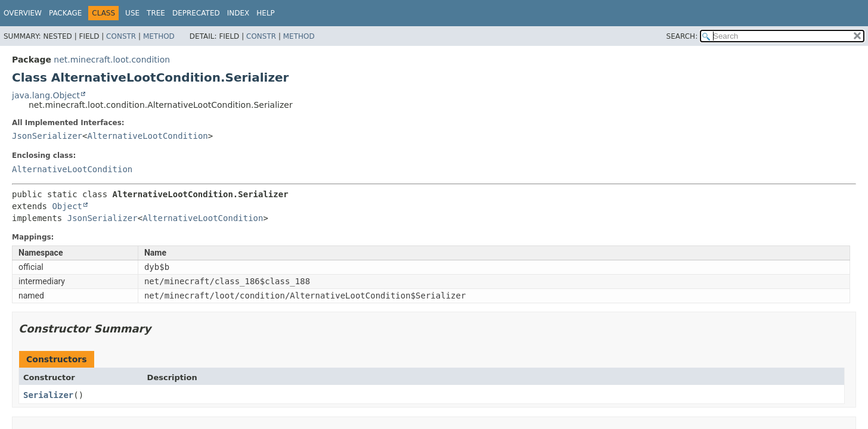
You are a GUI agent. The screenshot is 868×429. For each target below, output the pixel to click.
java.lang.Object (46, 95)
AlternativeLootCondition (147, 136)
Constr (121, 36)
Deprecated (196, 13)
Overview (23, 13)
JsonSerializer (47, 136)
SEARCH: (682, 36)
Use (132, 13)
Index (238, 13)
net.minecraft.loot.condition (112, 60)
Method (159, 36)
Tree (156, 13)
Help (266, 13)
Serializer (48, 395)
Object (67, 206)
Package (65, 13)
